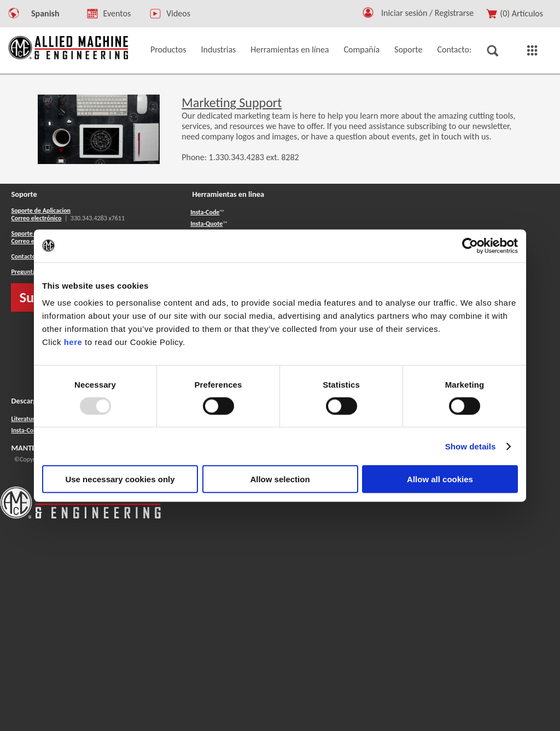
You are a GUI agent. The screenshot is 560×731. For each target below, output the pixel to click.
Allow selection (280, 479)
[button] (368, 15)
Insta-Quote (206, 224)
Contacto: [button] (454, 49)
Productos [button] (168, 49)
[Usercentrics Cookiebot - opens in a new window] (470, 245)
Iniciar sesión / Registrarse (427, 13)
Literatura (24, 419)
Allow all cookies (440, 479)
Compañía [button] (362, 49)
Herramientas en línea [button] (290, 49)
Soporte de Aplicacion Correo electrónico (41, 214)
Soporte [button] (408, 49)
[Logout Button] (431, 11)
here (73, 342)
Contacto (23, 256)
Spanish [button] (45, 13)
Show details (471, 446)
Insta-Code (205, 212)
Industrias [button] (219, 49)
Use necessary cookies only (120, 479)
